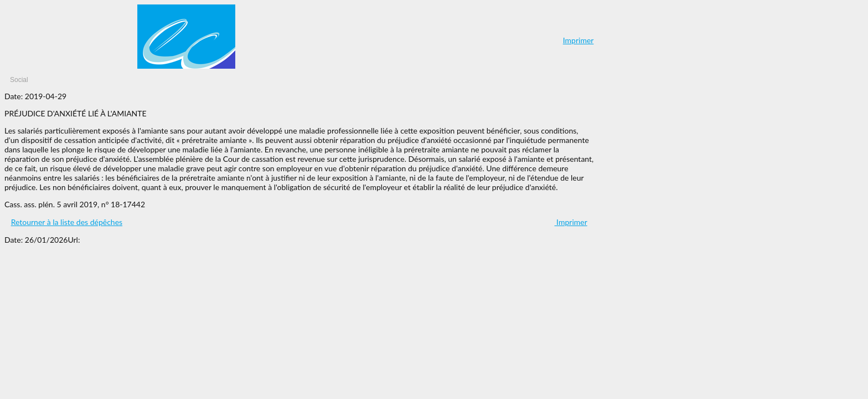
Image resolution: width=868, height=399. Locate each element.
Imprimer (578, 40)
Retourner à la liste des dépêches (67, 222)
